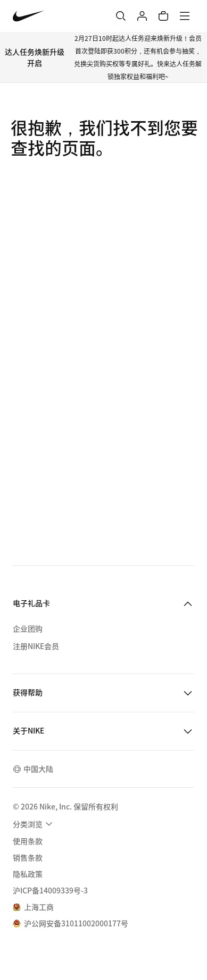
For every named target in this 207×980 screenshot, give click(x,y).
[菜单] (185, 16)
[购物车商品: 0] (163, 16)
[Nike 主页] (28, 16)
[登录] (142, 16)
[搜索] (121, 16)
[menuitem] (34, 824)
